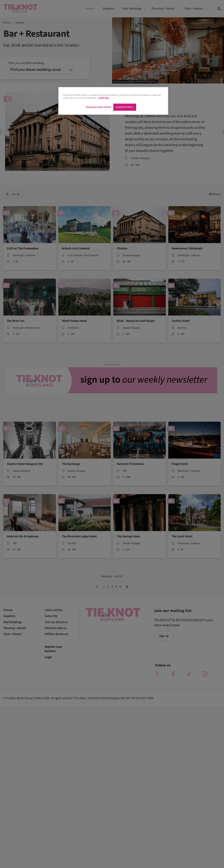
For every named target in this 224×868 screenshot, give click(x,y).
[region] (113, 101)
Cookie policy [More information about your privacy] (104, 98)
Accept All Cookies (125, 107)
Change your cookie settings (98, 107)
